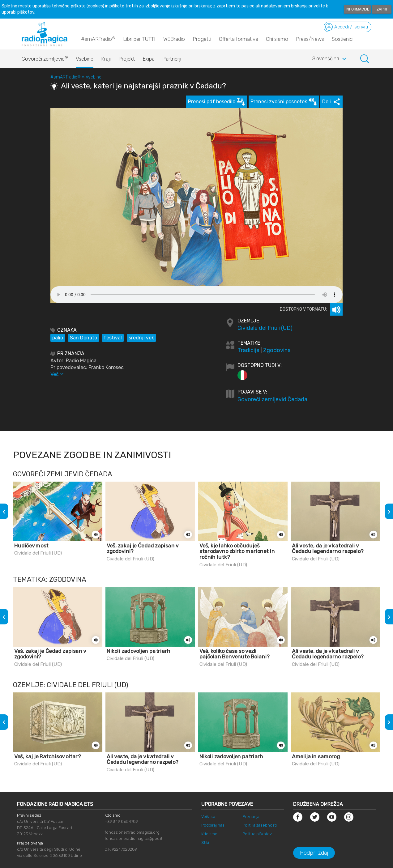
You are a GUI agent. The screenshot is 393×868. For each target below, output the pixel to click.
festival (113, 338)
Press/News (310, 39)
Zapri (382, 9)
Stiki (205, 842)
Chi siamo (277, 39)
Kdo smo (209, 834)
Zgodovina (277, 350)
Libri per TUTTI (139, 39)
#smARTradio (98, 39)
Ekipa (149, 59)
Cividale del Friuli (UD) (265, 328)
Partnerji (172, 59)
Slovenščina (330, 59)
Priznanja (251, 817)
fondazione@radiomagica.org (132, 832)
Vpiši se (208, 817)
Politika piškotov (257, 834)
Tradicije (248, 350)
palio (58, 338)
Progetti (202, 39)
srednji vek (141, 338)
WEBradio (174, 39)
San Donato (83, 338)
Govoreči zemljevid (45, 57)
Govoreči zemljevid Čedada (272, 399)
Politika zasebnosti (260, 825)
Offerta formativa (239, 39)
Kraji (106, 59)
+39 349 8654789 (121, 821)
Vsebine (85, 59)
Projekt (127, 59)
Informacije (357, 9)
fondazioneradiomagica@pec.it (133, 838)
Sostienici (343, 39)
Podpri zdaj (314, 853)
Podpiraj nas (213, 825)
